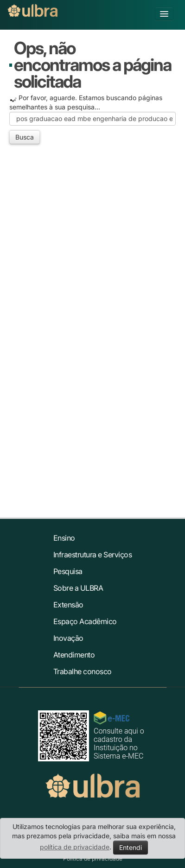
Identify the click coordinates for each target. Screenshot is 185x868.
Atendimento (74, 655)
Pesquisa (68, 571)
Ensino (64, 538)
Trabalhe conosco (83, 671)
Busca (25, 137)
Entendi (131, 847)
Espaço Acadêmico (85, 621)
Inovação (68, 638)
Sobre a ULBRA (78, 588)
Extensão (68, 605)
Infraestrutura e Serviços (93, 555)
